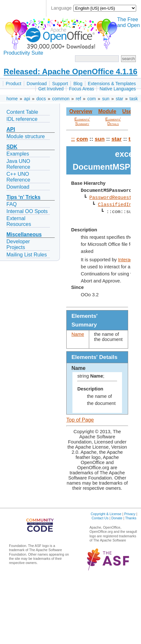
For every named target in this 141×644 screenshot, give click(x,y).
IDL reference (22, 119)
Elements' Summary (82, 121)
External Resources (19, 221)
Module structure (26, 136)
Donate (117, 518)
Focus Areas (81, 89)
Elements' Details (113, 121)
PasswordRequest (110, 198)
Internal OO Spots (27, 211)
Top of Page (80, 420)
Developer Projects (18, 244)
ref (78, 99)
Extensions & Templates (112, 84)
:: (73, 139)
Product (14, 84)
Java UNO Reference (18, 164)
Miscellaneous (24, 234)
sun (106, 99)
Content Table (22, 112)
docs (41, 99)
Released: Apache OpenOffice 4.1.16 (70, 72)
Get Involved (51, 89)
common (61, 99)
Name (78, 334)
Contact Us (100, 518)
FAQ (12, 204)
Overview (81, 111)
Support (60, 84)
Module (107, 111)
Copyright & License (106, 514)
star (119, 99)
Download (37, 84)
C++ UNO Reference (18, 177)
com (91, 99)
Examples (18, 154)
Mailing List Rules (27, 255)
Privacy (130, 514)
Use (127, 111)
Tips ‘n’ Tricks (23, 197)
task (134, 99)
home (12, 99)
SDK (12, 147)
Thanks (131, 518)
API (11, 129)
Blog (78, 84)
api (27, 99)
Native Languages (118, 89)
